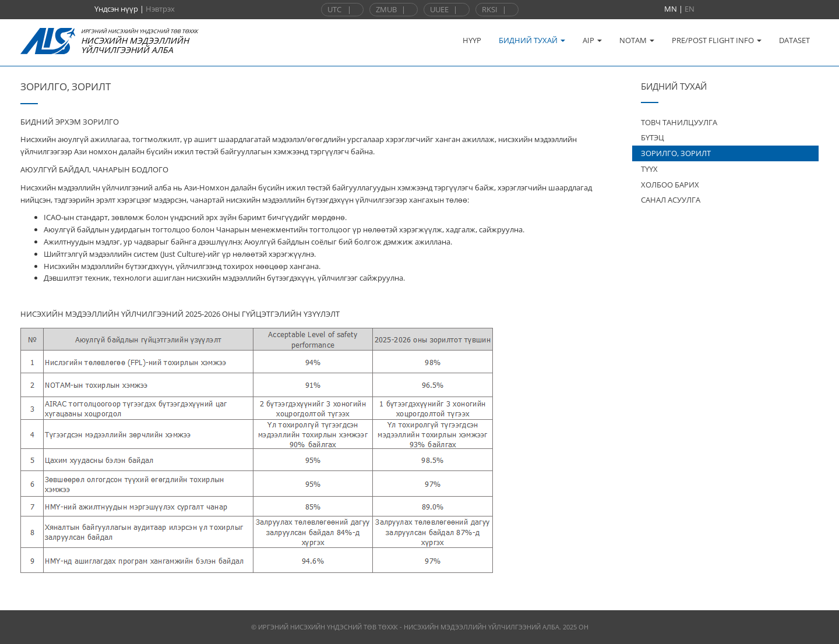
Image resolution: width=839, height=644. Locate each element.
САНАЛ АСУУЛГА (671, 200)
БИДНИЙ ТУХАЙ (532, 40)
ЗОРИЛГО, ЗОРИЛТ (676, 153)
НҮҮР (472, 40)
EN (690, 9)
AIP (592, 40)
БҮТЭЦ (653, 137)
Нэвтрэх (160, 9)
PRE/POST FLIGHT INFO (717, 40)
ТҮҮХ (649, 169)
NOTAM (637, 40)
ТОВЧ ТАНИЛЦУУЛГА (679, 122)
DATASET (794, 40)
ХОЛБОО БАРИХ (670, 185)
